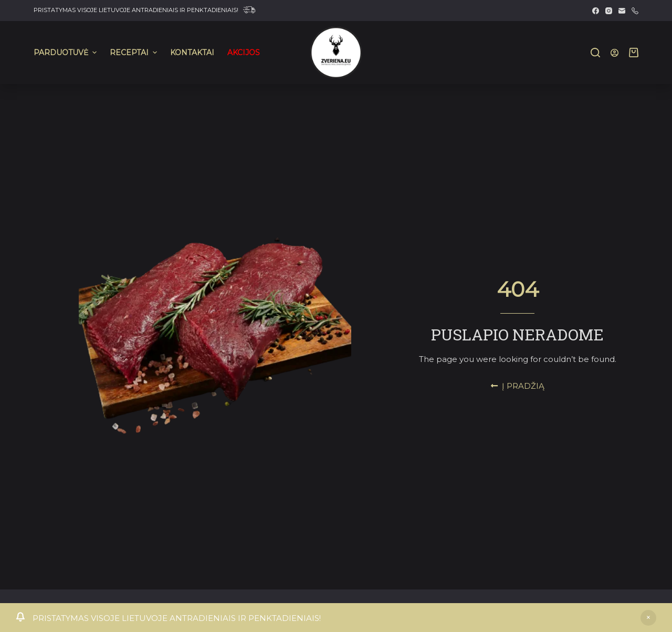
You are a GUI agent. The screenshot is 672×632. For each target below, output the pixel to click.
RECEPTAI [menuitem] (135, 53)
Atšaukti (648, 618)
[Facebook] (596, 11)
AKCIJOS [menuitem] (244, 53)
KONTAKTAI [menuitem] (192, 53)
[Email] (622, 11)
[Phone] (635, 11)
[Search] (595, 53)
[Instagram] (609, 11)
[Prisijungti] (615, 53)
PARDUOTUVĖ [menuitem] (66, 53)
